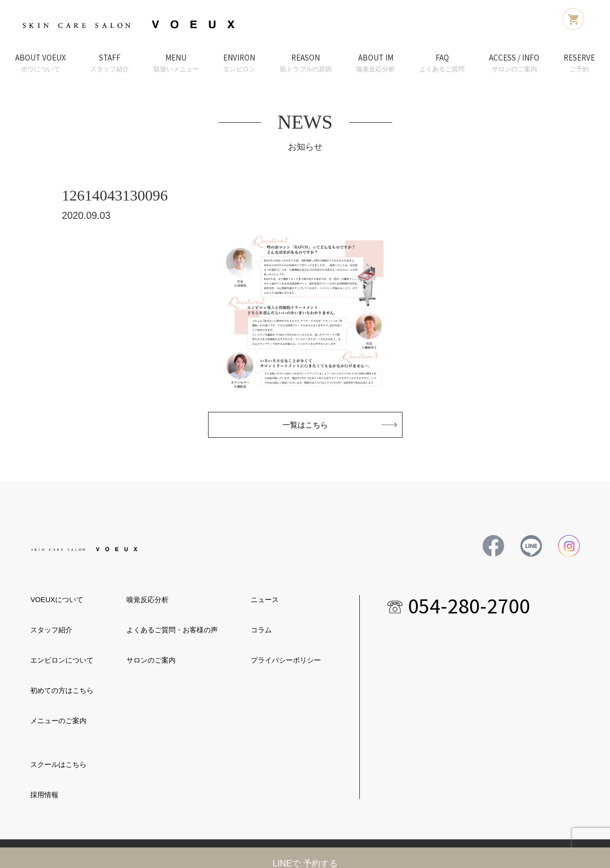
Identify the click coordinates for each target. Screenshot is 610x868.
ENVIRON (239, 64)
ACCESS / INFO (514, 64)
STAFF (110, 64)
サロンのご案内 (151, 660)
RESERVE (579, 64)
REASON (306, 64)
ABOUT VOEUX (41, 64)
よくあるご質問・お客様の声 (172, 630)
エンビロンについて (62, 660)
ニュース (265, 600)
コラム (261, 630)
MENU (176, 64)
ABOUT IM (376, 64)
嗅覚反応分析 (148, 600)
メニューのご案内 (58, 721)
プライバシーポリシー (286, 660)
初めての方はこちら (62, 690)
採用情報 (44, 795)
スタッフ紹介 (51, 630)
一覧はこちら (305, 425)
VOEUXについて (57, 600)
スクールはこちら (58, 764)
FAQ (442, 64)
